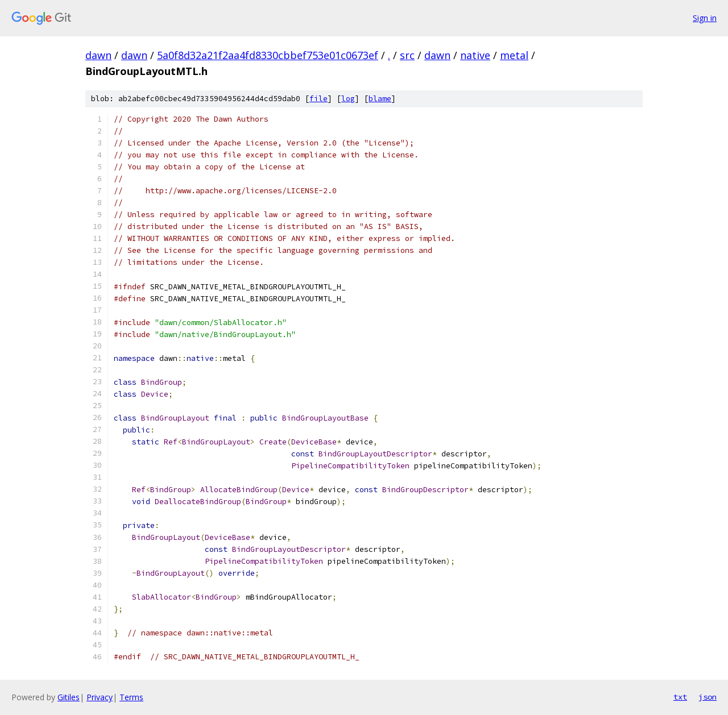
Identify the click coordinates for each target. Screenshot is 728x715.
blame (380, 99)
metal (514, 55)
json (708, 697)
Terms (131, 697)
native (475, 55)
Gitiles (69, 697)
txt (680, 697)
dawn (98, 55)
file (318, 99)
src (407, 55)
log (348, 99)
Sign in (705, 18)
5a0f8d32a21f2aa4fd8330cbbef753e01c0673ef (268, 55)
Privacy (100, 697)
